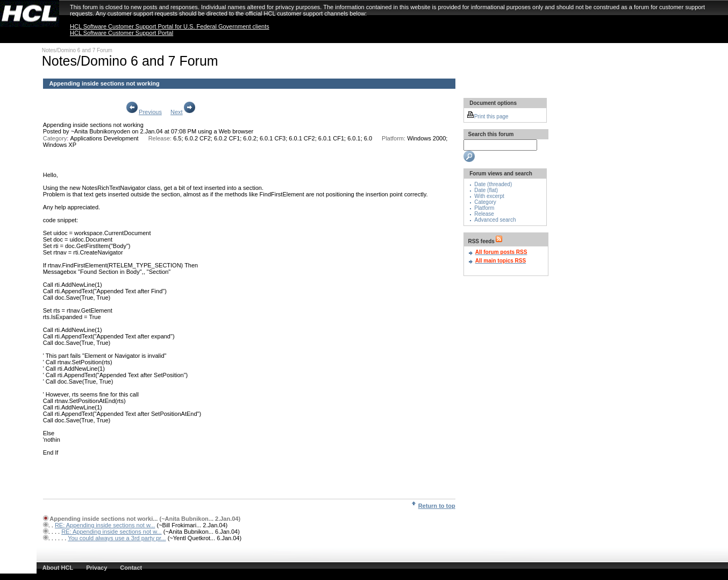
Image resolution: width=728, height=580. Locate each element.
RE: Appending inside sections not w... (105, 525)
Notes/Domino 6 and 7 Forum (77, 50)
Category (485, 202)
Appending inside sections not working (93, 125)
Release (484, 214)
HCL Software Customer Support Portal (122, 33)
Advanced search (495, 220)
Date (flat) (486, 190)
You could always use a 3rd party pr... (117, 538)
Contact (131, 568)
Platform (484, 208)
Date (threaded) (493, 184)
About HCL (58, 568)
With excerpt (489, 196)
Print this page (488, 116)
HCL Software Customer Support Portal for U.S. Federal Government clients (170, 26)
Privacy (97, 568)
